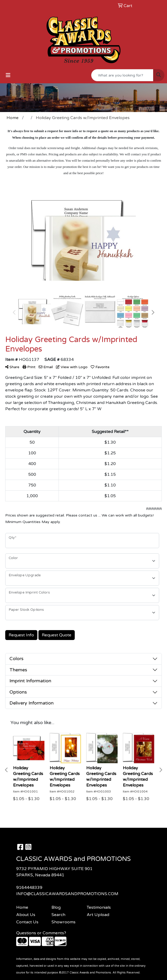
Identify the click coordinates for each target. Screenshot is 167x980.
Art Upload (98, 915)
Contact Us (27, 922)
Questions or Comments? (41, 933)
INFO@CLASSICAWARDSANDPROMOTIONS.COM (67, 894)
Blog (56, 907)
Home (22, 907)
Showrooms (64, 922)
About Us (26, 915)
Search (58, 915)
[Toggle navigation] (8, 75)
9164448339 (29, 888)
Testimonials (99, 907)
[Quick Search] (122, 75)
